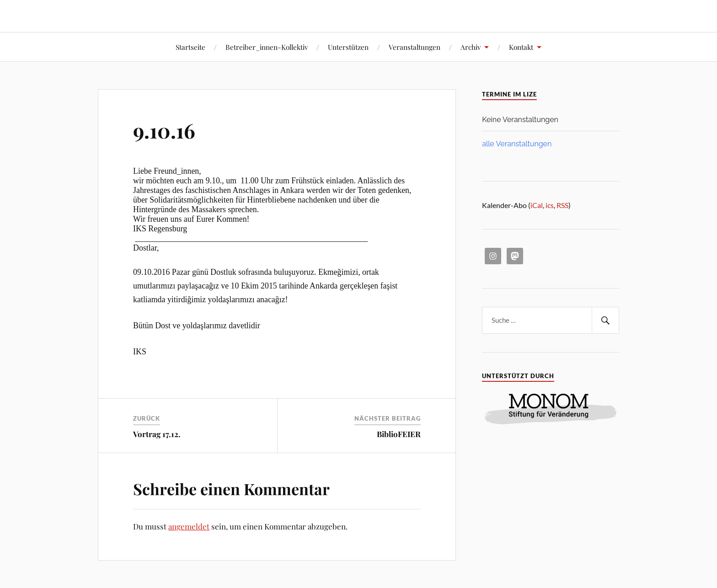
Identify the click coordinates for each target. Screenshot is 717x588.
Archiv (471, 47)
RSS (562, 205)
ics (550, 205)
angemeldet (189, 526)
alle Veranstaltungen (517, 144)
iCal (537, 205)
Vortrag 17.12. (157, 434)
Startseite (190, 47)
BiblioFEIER (399, 434)
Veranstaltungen (415, 47)
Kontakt (521, 47)
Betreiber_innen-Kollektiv (267, 47)
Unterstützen (348, 47)
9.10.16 (164, 130)
